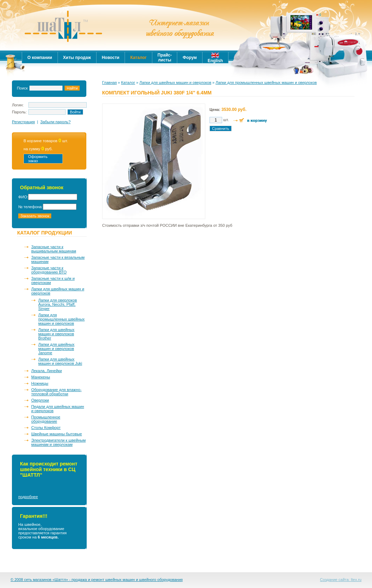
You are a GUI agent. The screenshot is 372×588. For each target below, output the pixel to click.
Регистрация (23, 122)
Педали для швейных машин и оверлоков (58, 409)
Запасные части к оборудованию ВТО (49, 270)
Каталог (128, 82)
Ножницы (40, 383)
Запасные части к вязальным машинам (58, 259)
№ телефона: (31, 207)
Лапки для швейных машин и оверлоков (58, 291)
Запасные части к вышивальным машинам (54, 249)
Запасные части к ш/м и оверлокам (53, 280)
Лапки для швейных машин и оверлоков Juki (60, 361)
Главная (109, 82)
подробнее (28, 497)
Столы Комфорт (46, 428)
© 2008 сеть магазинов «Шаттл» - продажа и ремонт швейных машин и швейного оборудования (97, 580)
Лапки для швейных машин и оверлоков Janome (56, 349)
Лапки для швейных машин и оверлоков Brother (56, 334)
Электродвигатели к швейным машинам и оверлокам (58, 442)
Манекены (41, 377)
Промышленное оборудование (46, 419)
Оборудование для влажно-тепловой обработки (56, 392)
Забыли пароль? (55, 122)
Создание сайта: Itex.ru (341, 580)
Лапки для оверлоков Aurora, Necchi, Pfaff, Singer (58, 304)
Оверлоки (40, 400)
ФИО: (23, 197)
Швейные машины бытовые (57, 434)
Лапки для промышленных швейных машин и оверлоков (61, 319)
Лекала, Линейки (46, 371)
